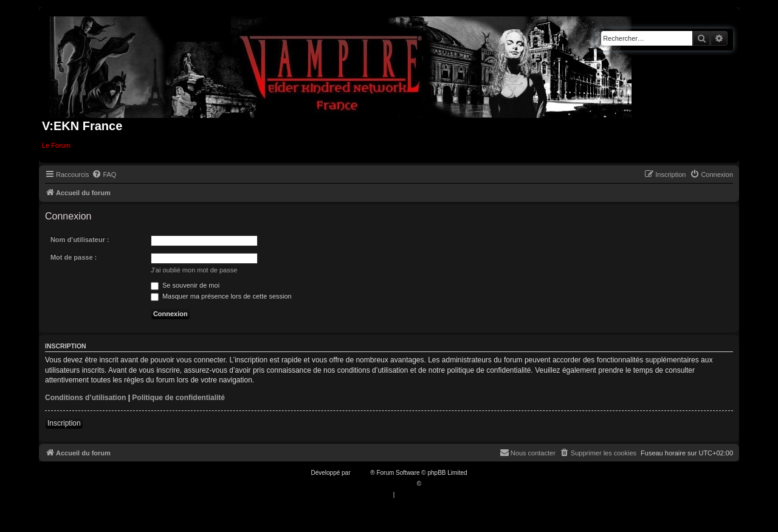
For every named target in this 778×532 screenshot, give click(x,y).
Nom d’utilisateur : (80, 240)
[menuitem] (104, 174)
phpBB (361, 473)
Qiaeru (432, 484)
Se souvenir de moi (185, 285)
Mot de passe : (74, 257)
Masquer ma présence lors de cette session (221, 296)
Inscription (64, 423)
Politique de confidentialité (178, 398)
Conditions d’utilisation (85, 398)
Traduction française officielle (376, 484)
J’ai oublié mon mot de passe (194, 270)
